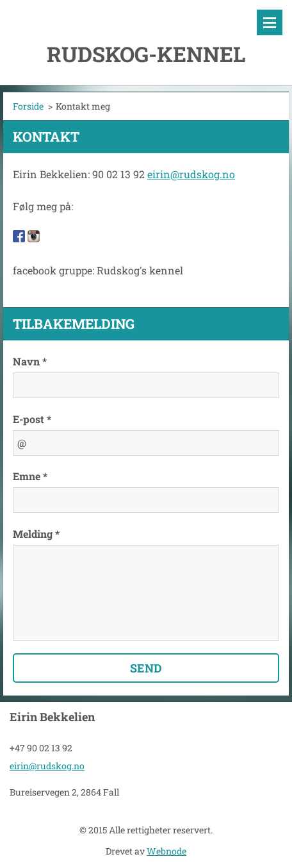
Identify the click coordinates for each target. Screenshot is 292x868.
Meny (270, 22)
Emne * (30, 476)
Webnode (166, 851)
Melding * (36, 534)
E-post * (32, 419)
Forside (28, 106)
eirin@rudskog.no (191, 174)
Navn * (30, 361)
